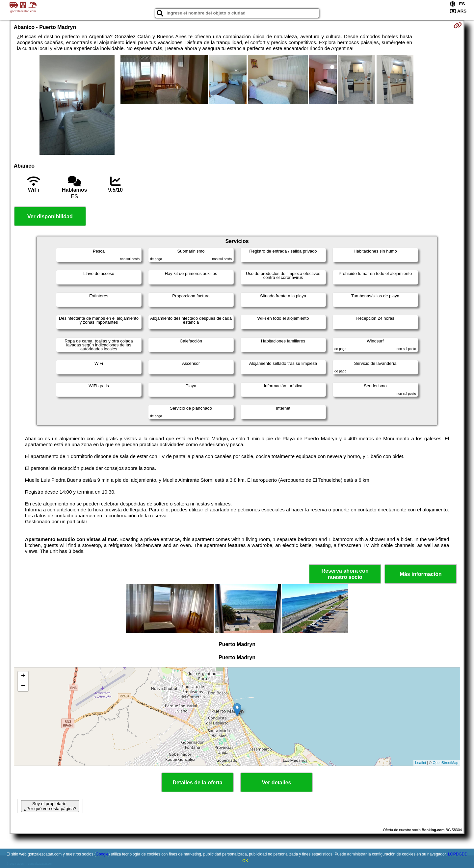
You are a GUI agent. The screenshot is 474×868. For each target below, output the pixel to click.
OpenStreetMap (446, 763)
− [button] (23, 686)
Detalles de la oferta (197, 783)
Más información (421, 574)
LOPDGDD (458, 854)
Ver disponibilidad (50, 217)
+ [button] (23, 676)
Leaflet (421, 763)
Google (102, 854)
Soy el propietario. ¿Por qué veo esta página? (50, 806)
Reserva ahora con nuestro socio (345, 574)
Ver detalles (277, 783)
